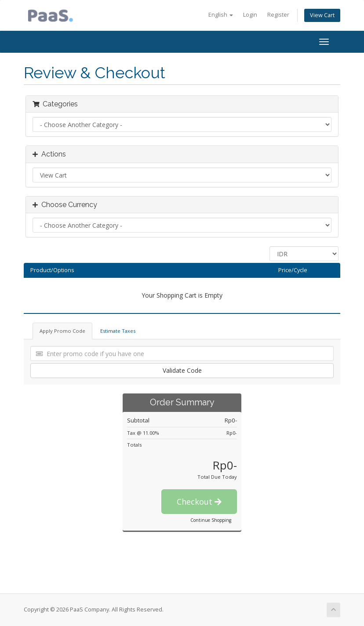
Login (250, 15)
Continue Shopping (211, 520)
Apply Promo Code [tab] (62, 331)
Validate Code (182, 370)
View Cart (322, 15)
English (221, 15)
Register (278, 15)
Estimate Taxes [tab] (118, 331)
